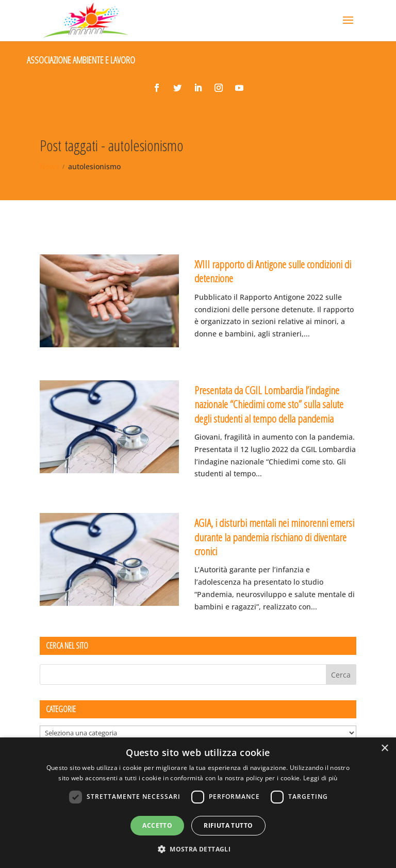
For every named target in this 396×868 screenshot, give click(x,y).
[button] (198, 849)
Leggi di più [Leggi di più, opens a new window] (320, 778)
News (49, 166)
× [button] (384, 749)
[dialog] (198, 803)
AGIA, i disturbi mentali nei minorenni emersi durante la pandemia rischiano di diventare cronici (274, 537)
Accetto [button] (157, 825)
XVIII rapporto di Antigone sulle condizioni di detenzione (273, 271)
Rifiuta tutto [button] (228, 825)
